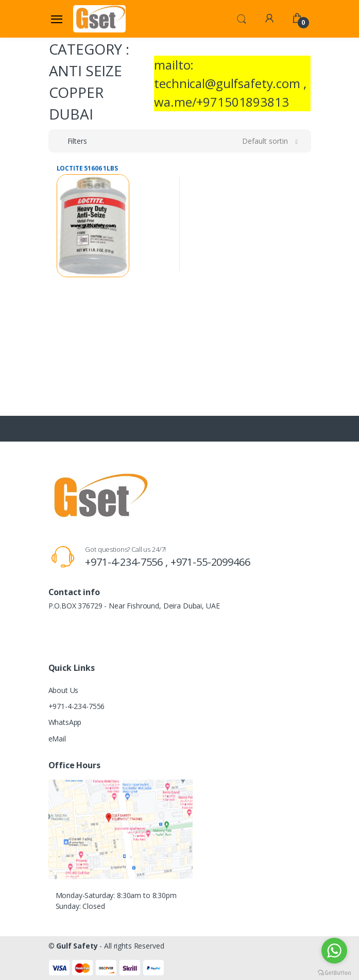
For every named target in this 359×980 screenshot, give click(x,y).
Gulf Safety (77, 946)
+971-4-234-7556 (77, 706)
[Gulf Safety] (99, 19)
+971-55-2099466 (210, 562)
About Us (64, 690)
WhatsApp (65, 722)
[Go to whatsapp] (334, 951)
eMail (57, 739)
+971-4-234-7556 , (127, 562)
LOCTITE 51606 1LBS (87, 168)
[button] (242, 18)
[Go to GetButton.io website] (334, 970)
